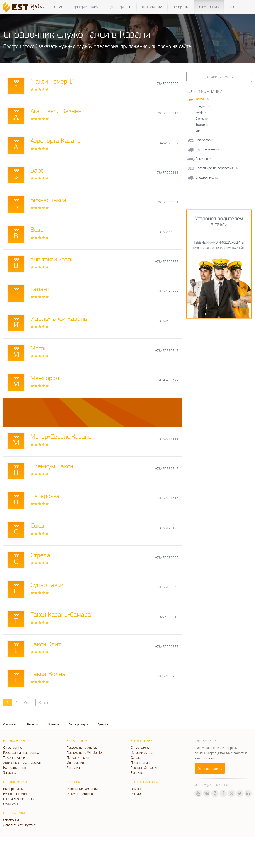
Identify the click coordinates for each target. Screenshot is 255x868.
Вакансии (33, 724)
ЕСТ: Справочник (15, 813)
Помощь (136, 789)
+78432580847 (167, 469)
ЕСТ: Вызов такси (15, 741)
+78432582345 (167, 351)
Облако (136, 757)
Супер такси (47, 585)
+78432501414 (167, 498)
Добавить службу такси (20, 825)
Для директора (86, 7)
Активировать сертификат (22, 762)
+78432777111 (167, 173)
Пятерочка (45, 496)
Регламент (138, 794)
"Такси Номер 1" (52, 81)
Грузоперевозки (207, 149)
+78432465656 (167, 321)
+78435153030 (167, 587)
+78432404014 (167, 113)
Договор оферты (78, 724)
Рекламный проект (144, 767)
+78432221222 (167, 84)
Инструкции (75, 762)
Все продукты (13, 789)
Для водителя (120, 7)
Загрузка (10, 772)
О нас (59, 7)
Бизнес (200, 118)
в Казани (131, 34)
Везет (38, 229)
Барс (37, 170)
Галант (40, 289)
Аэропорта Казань (56, 140)
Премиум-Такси (52, 466)
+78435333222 (167, 232)
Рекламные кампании (82, 789)
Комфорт (201, 112)
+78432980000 (167, 558)
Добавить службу (219, 77)
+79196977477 (167, 380)
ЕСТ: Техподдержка (144, 782)
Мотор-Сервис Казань (61, 436)
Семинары (10, 804)
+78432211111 (167, 439)
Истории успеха (142, 752)
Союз (37, 525)
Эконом (200, 125)
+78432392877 (167, 262)
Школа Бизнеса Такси (19, 799)
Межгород (45, 378)
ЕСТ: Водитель (77, 741)
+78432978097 (167, 143)
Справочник (209, 7)
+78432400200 (167, 676)
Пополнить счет (78, 757)
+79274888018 (167, 617)
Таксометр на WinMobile (84, 752)
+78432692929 (167, 291)
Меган (39, 348)
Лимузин (202, 159)
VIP (198, 131)
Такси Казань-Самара (61, 614)
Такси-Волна (48, 674)
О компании (11, 724)
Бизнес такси (48, 200)
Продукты (181, 7)
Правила (103, 724)
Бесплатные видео (17, 794)
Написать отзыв (15, 767)
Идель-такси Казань (59, 318)
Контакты (54, 724)
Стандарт (201, 106)
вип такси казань (54, 259)
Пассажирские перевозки (214, 168)
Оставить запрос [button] (210, 769)
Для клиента (152, 7)
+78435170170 (167, 528)
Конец (43, 702)
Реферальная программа (21, 752)
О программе (13, 747)
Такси (200, 99)
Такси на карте (14, 757)
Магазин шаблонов (81, 794)
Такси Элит (46, 644)
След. (28, 702)
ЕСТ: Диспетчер (141, 741)
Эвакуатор (203, 140)
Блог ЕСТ (236, 7)
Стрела (40, 555)
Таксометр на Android (82, 747)
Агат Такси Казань (56, 111)
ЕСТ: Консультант (15, 782)
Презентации (140, 762)
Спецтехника (205, 177)
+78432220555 (167, 647)
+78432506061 (167, 202)
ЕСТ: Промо (75, 782)
